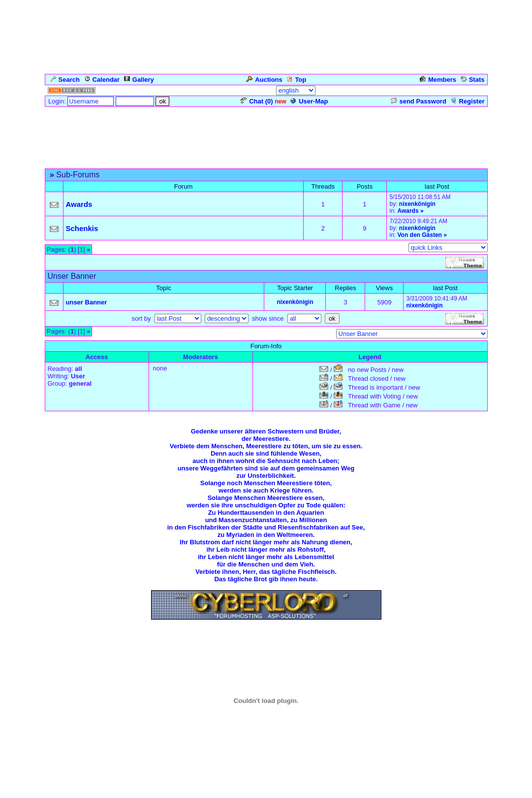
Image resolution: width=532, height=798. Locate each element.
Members (438, 80)
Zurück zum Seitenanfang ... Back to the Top (266, 646)
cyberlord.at (331, 791)
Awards (408, 211)
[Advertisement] (266, 130)
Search (65, 80)
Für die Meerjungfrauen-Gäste (147, 163)
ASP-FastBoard (239, 791)
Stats (473, 80)
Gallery (139, 80)
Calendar (102, 80)
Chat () (257, 101)
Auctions (264, 80)
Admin (473, 90)
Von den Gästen (419, 235)
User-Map (309, 101)
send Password (418, 101)
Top (296, 80)
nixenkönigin (417, 204)
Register (467, 101)
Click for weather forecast (266, 755)
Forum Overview (70, 163)
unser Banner (87, 302)
